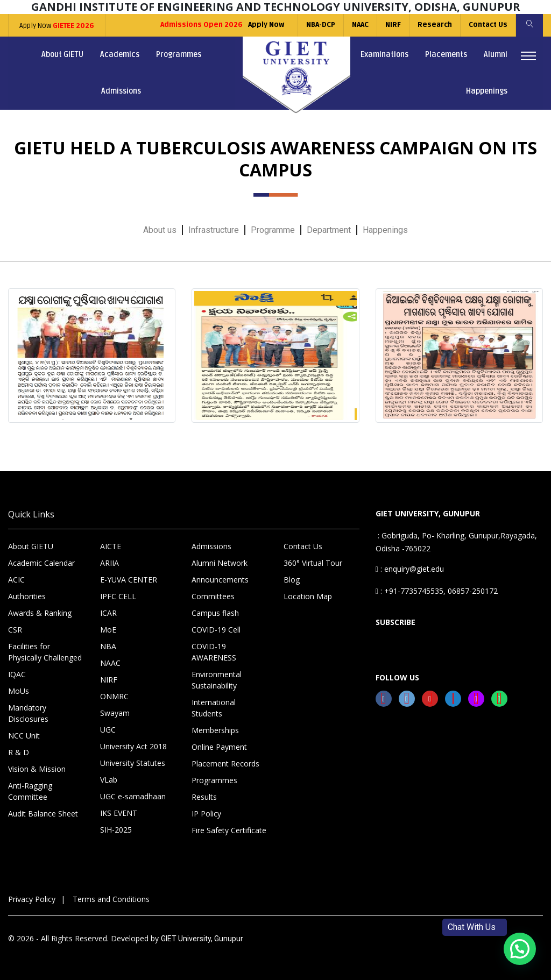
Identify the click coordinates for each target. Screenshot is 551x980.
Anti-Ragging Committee (30, 791)
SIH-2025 (116, 830)
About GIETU (62, 55)
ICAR (108, 613)
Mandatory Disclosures (28, 713)
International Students (214, 708)
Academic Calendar (41, 563)
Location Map (308, 596)
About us (160, 230)
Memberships (215, 730)
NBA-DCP (321, 25)
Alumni (496, 55)
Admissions (121, 91)
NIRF (393, 25)
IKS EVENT (119, 813)
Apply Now (57, 26)
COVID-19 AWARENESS (214, 652)
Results (204, 797)
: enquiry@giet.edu (410, 569)
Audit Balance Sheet (43, 814)
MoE (108, 630)
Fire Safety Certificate (229, 830)
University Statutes (133, 763)
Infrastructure (214, 230)
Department (329, 230)
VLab (109, 780)
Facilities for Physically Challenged (45, 652)
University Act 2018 (133, 746)
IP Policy (206, 814)
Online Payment (219, 747)
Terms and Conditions (111, 899)
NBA (108, 646)
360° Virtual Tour (313, 563)
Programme (273, 230)
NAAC (360, 25)
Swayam (115, 713)
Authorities (27, 596)
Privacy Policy (32, 899)
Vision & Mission (37, 769)
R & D (19, 752)
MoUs (19, 691)
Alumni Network (220, 563)
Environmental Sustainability (217, 680)
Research (435, 25)
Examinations (384, 55)
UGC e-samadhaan (133, 796)
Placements (446, 55)
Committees (213, 596)
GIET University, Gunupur (202, 939)
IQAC (17, 674)
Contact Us (488, 25)
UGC (108, 730)
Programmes (179, 55)
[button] (520, 949)
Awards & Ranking (40, 613)
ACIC (16, 580)
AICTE (111, 546)
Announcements (220, 580)
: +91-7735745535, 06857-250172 (437, 591)
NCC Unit (24, 736)
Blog (292, 580)
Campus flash (215, 613)
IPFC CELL (118, 596)
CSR (15, 630)
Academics (120, 55)
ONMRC (114, 696)
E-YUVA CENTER (129, 580)
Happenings (487, 91)
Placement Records (225, 764)
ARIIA (110, 563)
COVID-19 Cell (216, 630)
